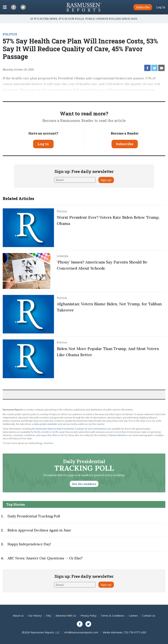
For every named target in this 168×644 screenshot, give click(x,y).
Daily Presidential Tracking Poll (34, 516)
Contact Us (149, 616)
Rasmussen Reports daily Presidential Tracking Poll (61, 429)
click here (48, 443)
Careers (133, 616)
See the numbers (84, 484)
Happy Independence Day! (29, 544)
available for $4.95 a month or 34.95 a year (43, 432)
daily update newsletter (46, 424)
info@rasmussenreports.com (81, 632)
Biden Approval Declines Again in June (39, 530)
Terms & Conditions (113, 616)
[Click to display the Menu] (5, 7)
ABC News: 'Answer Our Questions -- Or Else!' (45, 558)
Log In (161, 7)
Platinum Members (118, 435)
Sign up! (106, 180)
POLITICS (10, 34)
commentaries (100, 429)
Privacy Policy (88, 616)
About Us (18, 616)
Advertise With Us (66, 616)
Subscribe (125, 144)
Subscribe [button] (143, 7)
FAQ (49, 616)
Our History (35, 616)
